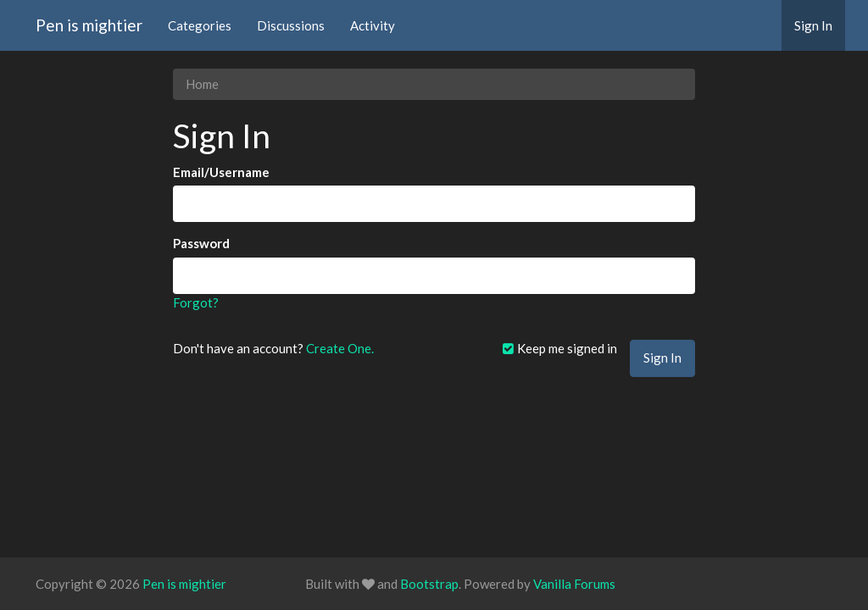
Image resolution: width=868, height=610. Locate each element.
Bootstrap (429, 584)
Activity (373, 25)
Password (201, 243)
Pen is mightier (89, 25)
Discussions (291, 25)
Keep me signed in (559, 348)
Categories (200, 25)
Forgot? (196, 302)
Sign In (813, 25)
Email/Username (221, 172)
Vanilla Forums (574, 584)
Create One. (340, 348)
